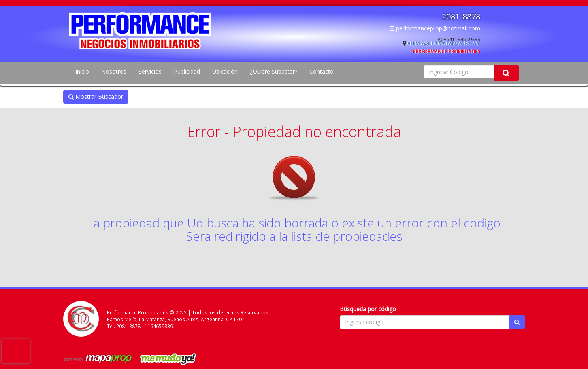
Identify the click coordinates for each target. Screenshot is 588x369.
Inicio (82, 71)
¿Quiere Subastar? (274, 71)
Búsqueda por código (368, 309)
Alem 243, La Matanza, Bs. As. (444, 43)
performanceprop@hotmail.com (435, 28)
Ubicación (225, 71)
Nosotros (114, 71)
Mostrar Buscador (96, 96)
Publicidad (187, 71)
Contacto (322, 71)
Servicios (150, 71)
